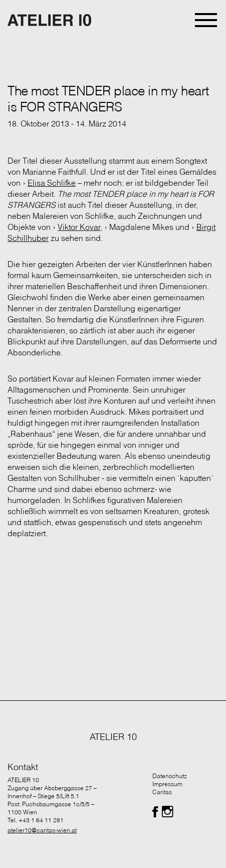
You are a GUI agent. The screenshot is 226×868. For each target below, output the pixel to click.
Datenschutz (170, 776)
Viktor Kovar (79, 227)
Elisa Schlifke (52, 183)
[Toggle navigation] (207, 20)
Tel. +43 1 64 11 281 (36, 820)
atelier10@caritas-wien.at (42, 830)
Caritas (162, 792)
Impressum (167, 784)
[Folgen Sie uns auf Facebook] (155, 812)
